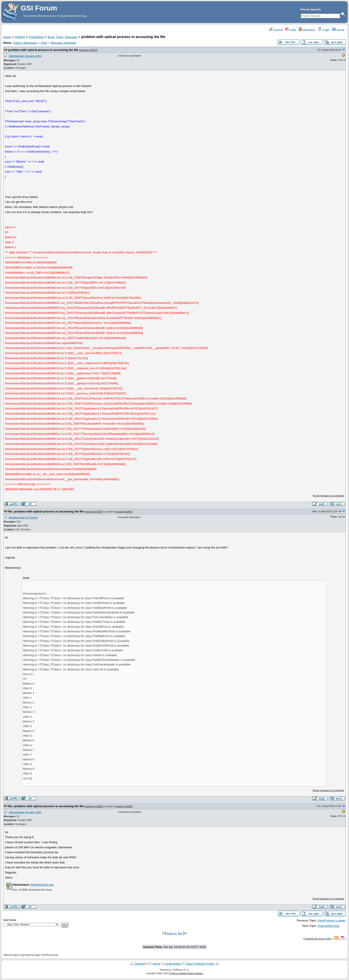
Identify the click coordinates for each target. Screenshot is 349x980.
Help (291, 30)
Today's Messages (25, 43)
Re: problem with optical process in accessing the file (46, 511)
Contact (139, 964)
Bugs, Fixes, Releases (63, 37)
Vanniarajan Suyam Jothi (25, 56)
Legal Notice (173, 964)
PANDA (20, 37)
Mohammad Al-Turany (23, 517)
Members (307, 30)
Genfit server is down (332, 921)
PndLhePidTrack (329, 926)
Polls (44, 43)
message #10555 (94, 512)
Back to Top (174, 933)
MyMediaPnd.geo (42, 885)
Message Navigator (64, 43)
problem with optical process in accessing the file (43, 50)
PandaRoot (36, 37)
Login (324, 30)
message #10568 (94, 806)
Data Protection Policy (200, 964)
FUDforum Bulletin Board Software (186, 973)
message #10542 (88, 50)
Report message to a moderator (328, 496)
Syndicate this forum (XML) (318, 939)
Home (338, 30)
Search (276, 30)
